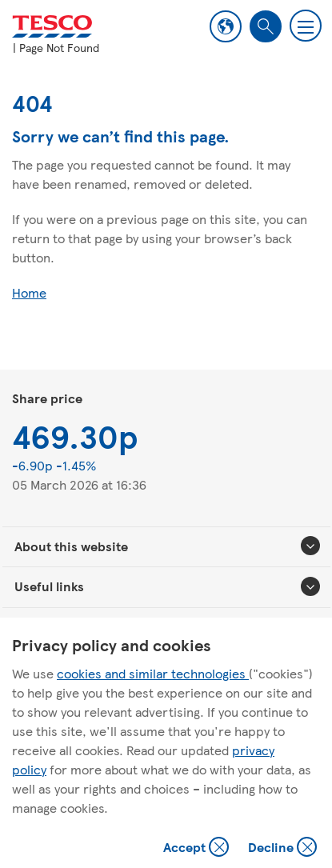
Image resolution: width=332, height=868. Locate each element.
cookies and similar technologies (153, 673)
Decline (283, 848)
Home (29, 292)
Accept (198, 848)
